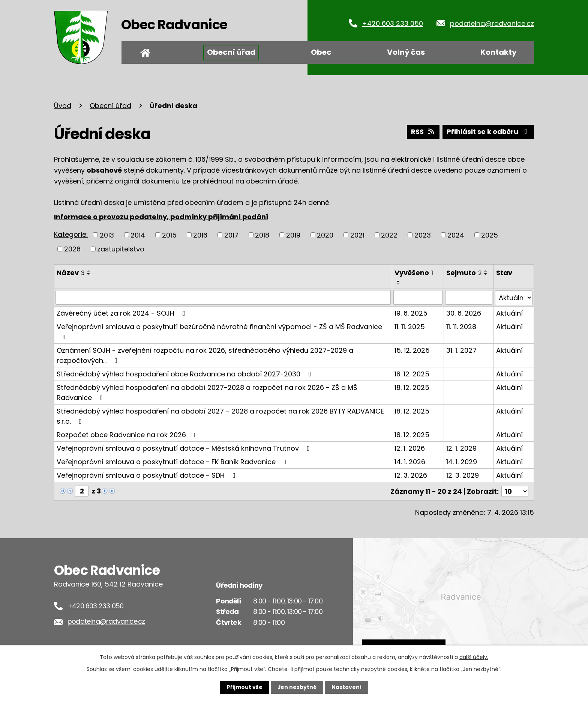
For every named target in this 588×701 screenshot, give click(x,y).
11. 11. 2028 (461, 326)
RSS (423, 132)
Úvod (145, 53)
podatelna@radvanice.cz (492, 23)
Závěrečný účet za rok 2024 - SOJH (122, 312)
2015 (169, 235)
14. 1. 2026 (410, 461)
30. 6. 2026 (464, 312)
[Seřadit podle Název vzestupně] (89, 271)
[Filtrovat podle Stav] (514, 297)
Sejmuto (464, 273)
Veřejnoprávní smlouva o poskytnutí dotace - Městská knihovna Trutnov (185, 448)
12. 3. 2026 (411, 475)
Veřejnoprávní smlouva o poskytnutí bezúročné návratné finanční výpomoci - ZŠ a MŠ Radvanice (219, 330)
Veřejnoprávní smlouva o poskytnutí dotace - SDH (148, 475)
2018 (262, 235)
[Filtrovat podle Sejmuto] (469, 297)
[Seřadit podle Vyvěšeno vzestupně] (399, 281)
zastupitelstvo (121, 249)
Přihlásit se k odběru (488, 132)
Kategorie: (71, 234)
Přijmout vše (244, 687)
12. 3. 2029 (463, 475)
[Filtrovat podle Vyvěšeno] (418, 297)
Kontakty (499, 52)
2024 (456, 235)
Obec (321, 52)
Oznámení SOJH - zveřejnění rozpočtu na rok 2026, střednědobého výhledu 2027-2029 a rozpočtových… (205, 355)
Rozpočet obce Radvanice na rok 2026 (128, 434)
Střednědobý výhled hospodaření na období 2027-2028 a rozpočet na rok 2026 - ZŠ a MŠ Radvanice (207, 392)
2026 (72, 249)
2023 (423, 235)
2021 (357, 235)
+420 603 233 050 (393, 23)
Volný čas (406, 52)
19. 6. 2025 (411, 312)
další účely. (474, 657)
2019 (293, 235)
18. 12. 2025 (412, 373)
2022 (389, 235)
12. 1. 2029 (461, 448)
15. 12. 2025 (412, 350)
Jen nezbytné (297, 687)
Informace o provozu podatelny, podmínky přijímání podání (161, 217)
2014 (138, 235)
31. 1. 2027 (461, 350)
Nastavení (346, 687)
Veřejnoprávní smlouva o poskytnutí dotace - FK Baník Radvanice (173, 461)
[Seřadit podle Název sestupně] (89, 274)
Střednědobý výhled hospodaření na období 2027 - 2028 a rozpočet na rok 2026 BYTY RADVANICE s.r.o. (220, 415)
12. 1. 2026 (410, 448)
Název (71, 273)
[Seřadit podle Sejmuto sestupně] (486, 274)
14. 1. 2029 (462, 461)
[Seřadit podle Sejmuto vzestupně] (486, 271)
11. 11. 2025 (410, 326)
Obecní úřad (231, 52)
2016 (200, 235)
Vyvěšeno (414, 273)
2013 (107, 235)
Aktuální (509, 312)
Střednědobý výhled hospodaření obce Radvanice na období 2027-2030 (185, 373)
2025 (490, 235)
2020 (325, 235)
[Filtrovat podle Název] (223, 297)
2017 (231, 235)
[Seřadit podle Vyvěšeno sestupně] (399, 284)
